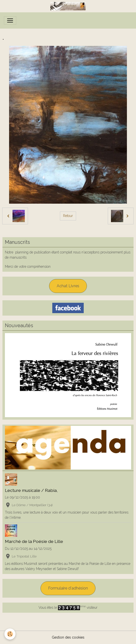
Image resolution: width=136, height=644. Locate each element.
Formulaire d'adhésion (68, 588)
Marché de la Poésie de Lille (34, 541)
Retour (68, 216)
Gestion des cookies (68, 637)
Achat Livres (68, 286)
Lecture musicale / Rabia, (31, 490)
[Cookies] (10, 634)
